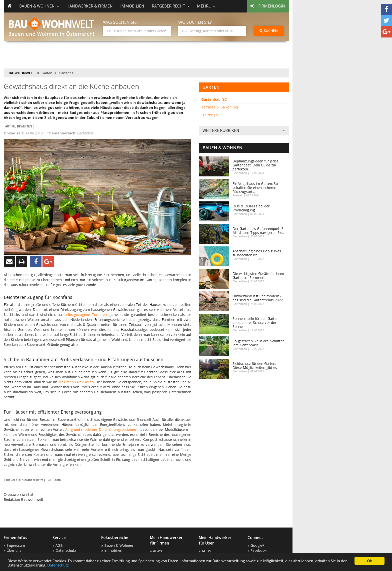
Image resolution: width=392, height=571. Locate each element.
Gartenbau (67, 73)
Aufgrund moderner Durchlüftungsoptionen (100, 429)
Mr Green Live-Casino (76, 382)
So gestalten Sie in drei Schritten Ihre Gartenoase (258, 343)
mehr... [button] (206, 6)
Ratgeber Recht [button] (171, 6)
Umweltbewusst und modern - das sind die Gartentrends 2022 (258, 298)
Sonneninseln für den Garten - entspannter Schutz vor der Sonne (257, 322)
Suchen (269, 31)
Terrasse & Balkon (219, 107)
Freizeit (209, 115)
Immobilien (132, 6)
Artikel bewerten (19, 126)
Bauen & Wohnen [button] (39, 6)
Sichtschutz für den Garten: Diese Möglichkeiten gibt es (255, 365)
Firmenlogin (268, 6)
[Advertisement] (95, 54)
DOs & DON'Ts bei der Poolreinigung (251, 208)
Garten (47, 73)
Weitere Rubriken (244, 131)
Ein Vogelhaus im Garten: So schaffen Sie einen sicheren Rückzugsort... (255, 188)
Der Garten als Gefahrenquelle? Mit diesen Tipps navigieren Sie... (258, 231)
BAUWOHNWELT (21, 73)
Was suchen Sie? (121, 22)
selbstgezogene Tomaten (86, 314)
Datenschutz (58, 565)
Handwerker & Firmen (90, 6)
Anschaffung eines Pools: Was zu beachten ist (257, 253)
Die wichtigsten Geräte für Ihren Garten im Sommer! (258, 276)
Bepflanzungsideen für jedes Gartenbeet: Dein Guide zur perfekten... (255, 165)
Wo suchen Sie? (195, 22)
